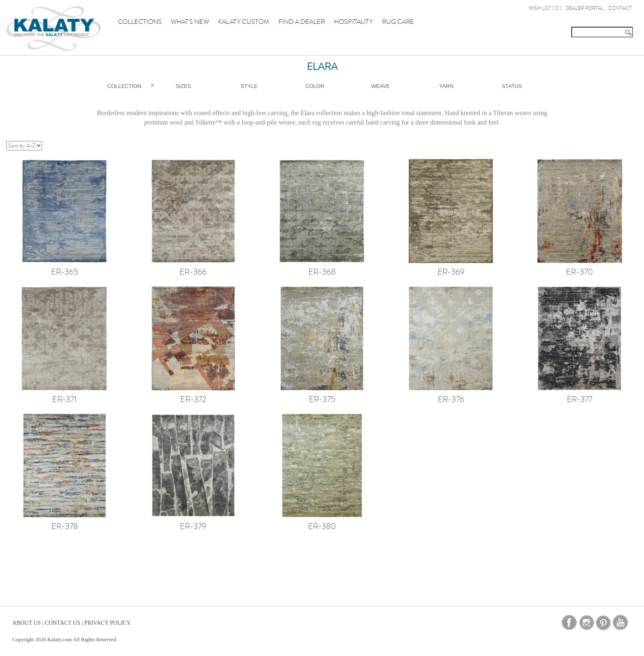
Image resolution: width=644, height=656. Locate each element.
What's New (190, 22)
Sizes (184, 86)
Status (512, 86)
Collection (124, 86)
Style (249, 86)
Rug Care (398, 22)
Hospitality (353, 22)
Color (315, 86)
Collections (140, 22)
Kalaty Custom (244, 22)
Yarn (446, 86)
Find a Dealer (302, 22)
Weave (381, 86)
